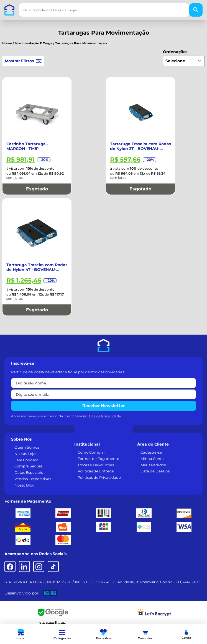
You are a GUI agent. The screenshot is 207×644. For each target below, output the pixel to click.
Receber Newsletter (103, 406)
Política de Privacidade (102, 416)
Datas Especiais (29, 472)
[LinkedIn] (24, 567)
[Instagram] (39, 567)
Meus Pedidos (153, 465)
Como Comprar (91, 452)
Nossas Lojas (26, 454)
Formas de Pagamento (98, 459)
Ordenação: (175, 52)
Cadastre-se (151, 452)
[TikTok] (53, 567)
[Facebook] (10, 567)
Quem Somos (27, 447)
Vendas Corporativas (33, 479)
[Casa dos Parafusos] (9, 10)
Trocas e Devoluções (96, 465)
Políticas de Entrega (96, 471)
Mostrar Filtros (23, 61)
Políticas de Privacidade (99, 477)
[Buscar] (196, 10)
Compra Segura (28, 466)
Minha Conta (152, 459)
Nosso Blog (25, 485)
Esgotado (37, 189)
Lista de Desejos (155, 471)
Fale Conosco (26, 460)
